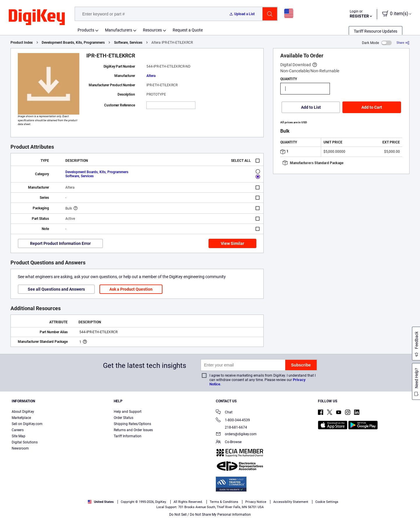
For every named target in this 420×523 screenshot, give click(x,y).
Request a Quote (188, 30)
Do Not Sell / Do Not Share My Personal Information (210, 515)
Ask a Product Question (131, 289)
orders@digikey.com (236, 435)
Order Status (124, 418)
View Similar (232, 243)
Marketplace (21, 418)
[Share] (403, 43)
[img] (37, 17)
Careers (18, 430)
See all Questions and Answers (56, 289)
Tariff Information (128, 436)
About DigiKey (23, 412)
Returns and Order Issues (133, 430)
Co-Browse (229, 442)
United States (101, 502)
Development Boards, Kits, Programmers (73, 43)
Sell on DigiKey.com (27, 424)
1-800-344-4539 (233, 421)
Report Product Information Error (60, 243)
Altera (151, 76)
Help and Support (128, 412)
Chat (224, 413)
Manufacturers (119, 30)
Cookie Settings (327, 502)
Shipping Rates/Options (132, 424)
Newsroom (20, 448)
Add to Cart (372, 107)
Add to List (311, 107)
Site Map (19, 436)
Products (86, 30)
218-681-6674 (231, 427)
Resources (152, 30)
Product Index (22, 43)
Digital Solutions (25, 442)
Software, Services (128, 43)
